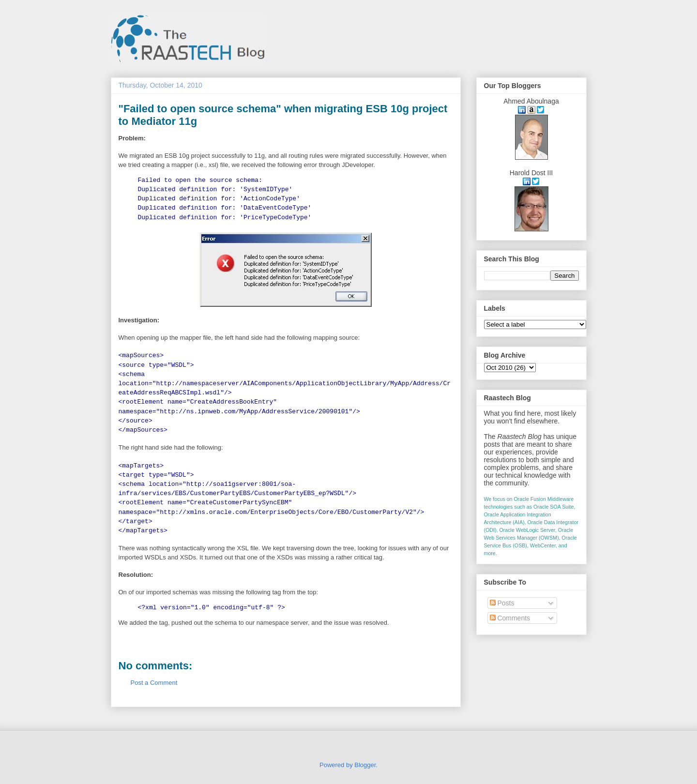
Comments (510, 618)
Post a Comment (154, 683)
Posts (502, 603)
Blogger (365, 765)
